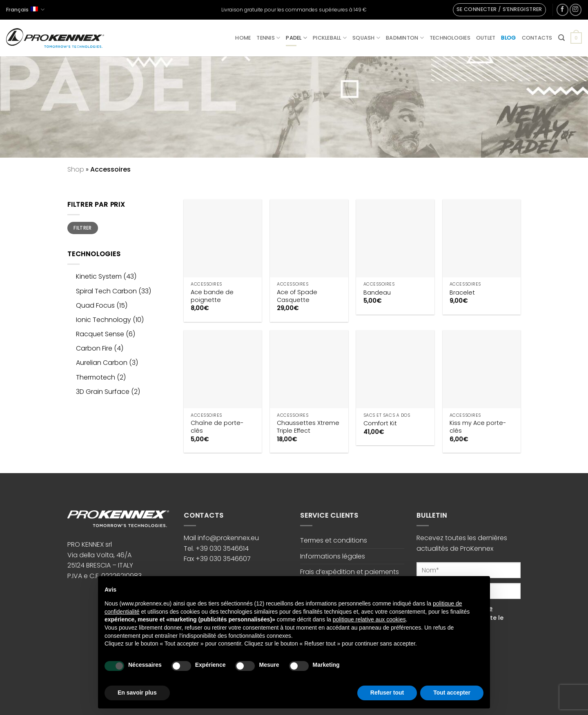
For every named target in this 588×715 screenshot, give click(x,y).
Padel (296, 38)
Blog (508, 38)
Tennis (268, 38)
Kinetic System (99, 276)
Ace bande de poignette (212, 296)
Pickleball (330, 38)
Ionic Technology (104, 320)
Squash (366, 38)
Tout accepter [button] (452, 693)
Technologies (450, 38)
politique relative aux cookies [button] (369, 619)
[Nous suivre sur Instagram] (576, 10)
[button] (499, 10)
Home (243, 38)
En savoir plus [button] (137, 693)
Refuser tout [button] (387, 693)
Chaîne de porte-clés (217, 427)
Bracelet (462, 293)
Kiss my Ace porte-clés (478, 427)
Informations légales (333, 556)
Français (25, 10)
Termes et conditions (334, 540)
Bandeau (377, 293)
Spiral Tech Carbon (106, 291)
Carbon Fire (94, 348)
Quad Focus (95, 305)
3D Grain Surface (103, 392)
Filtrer (83, 228)
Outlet (486, 38)
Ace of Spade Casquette (297, 296)
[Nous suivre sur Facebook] (562, 10)
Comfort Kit (380, 423)
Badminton (405, 38)
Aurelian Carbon (102, 363)
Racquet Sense (100, 334)
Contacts (537, 38)
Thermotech (96, 377)
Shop (76, 169)
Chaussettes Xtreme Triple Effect (308, 427)
